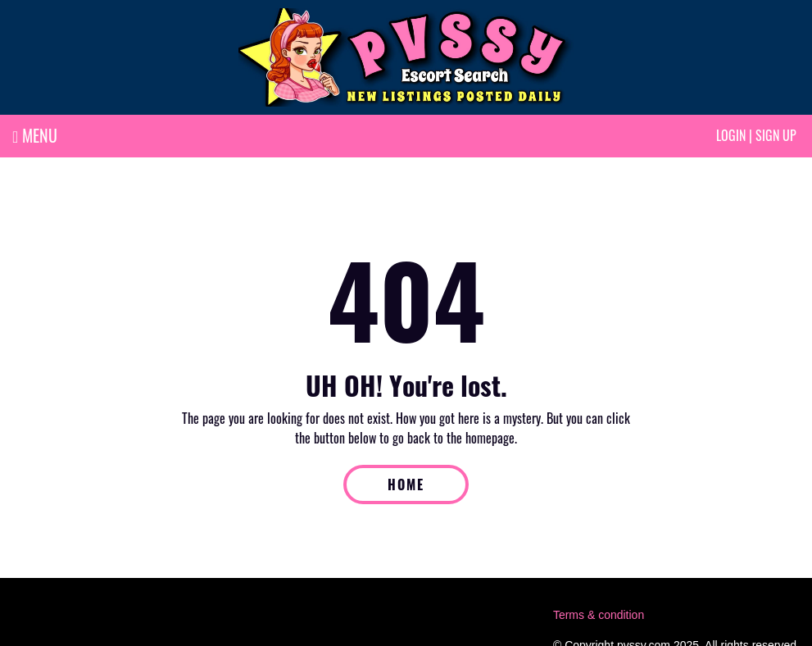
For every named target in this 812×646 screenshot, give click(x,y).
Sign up (776, 135)
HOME (406, 484)
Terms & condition (599, 615)
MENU (35, 135)
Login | (734, 135)
